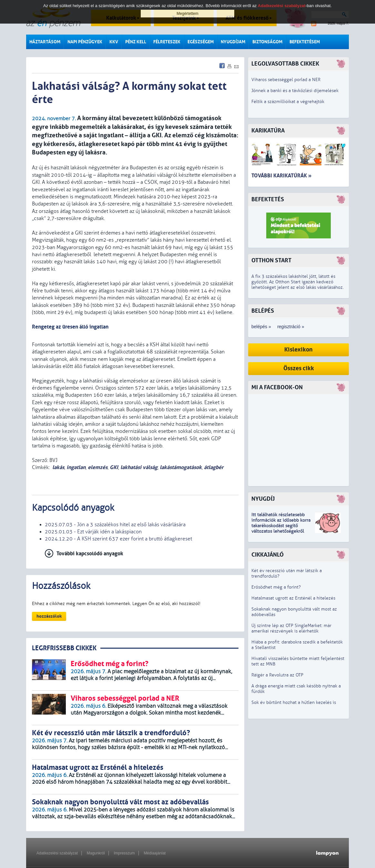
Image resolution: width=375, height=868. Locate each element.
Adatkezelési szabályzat (57, 853)
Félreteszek (167, 42)
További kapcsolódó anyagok (90, 554)
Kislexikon (299, 350)
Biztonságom (267, 42)
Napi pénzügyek (85, 42)
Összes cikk (299, 368)
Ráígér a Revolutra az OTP (277, 675)
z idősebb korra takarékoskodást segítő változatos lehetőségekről (281, 526)
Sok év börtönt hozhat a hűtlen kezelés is (294, 702)
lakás (58, 467)
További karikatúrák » (281, 176)
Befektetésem (305, 42)
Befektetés (268, 199)
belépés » (261, 327)
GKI (114, 467)
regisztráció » (291, 327)
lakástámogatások (181, 467)
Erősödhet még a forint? (276, 587)
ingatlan (76, 467)
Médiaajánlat (155, 853)
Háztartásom (45, 42)
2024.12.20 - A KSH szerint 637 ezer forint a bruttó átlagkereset (118, 539)
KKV (114, 42)
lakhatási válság (139, 467)
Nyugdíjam (233, 42)
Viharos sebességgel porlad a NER (286, 80)
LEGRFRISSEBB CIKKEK (64, 648)
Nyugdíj (263, 499)
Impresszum (124, 853)
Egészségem (201, 42)
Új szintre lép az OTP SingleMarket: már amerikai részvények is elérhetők (291, 628)
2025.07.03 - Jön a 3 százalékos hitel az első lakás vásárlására (115, 525)
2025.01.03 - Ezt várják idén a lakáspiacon (93, 532)
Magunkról (96, 853)
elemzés (98, 467)
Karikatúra (268, 131)
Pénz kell (136, 42)
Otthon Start (271, 261)
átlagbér (214, 467)
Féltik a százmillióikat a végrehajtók (288, 102)
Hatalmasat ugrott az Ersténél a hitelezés (293, 598)
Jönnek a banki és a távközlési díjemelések (295, 91)
